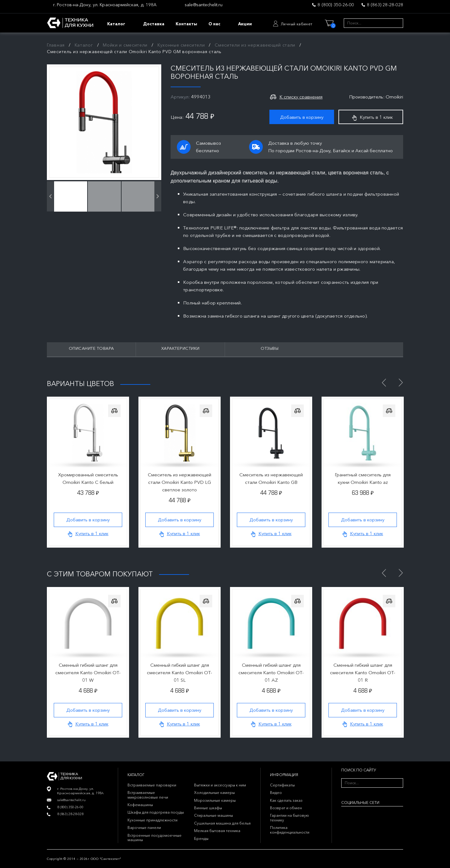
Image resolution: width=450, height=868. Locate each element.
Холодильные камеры (214, 793)
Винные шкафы (208, 808)
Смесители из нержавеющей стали (255, 45)
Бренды (201, 838)
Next (401, 383)
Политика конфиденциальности (290, 830)
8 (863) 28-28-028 (385, 5)
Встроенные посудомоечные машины (155, 838)
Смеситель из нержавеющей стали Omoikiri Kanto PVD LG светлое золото (180, 482)
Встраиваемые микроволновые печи (148, 795)
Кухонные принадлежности (152, 820)
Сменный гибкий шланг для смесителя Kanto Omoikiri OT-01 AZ (271, 672)
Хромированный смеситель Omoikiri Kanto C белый (88, 478)
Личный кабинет (297, 24)
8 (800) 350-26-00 (336, 5)
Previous (384, 383)
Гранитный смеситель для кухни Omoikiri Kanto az (363, 478)
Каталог (84, 45)
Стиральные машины (213, 815)
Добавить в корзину (302, 117)
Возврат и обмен (286, 808)
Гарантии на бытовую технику (290, 818)
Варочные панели (144, 828)
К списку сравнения (301, 97)
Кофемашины (140, 805)
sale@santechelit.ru (204, 5)
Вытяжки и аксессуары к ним (220, 785)
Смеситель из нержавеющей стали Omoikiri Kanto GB (271, 478)
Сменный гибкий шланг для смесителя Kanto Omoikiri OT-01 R (363, 672)
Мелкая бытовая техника (217, 831)
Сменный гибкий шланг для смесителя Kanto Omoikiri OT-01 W (88, 672)
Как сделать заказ (286, 800)
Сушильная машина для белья (222, 823)
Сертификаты (282, 785)
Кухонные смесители (181, 45)
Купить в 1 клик (372, 117)
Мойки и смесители (125, 45)
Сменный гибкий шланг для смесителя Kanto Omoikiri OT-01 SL (180, 672)
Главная (56, 45)
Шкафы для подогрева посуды (156, 812)
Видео (276, 793)
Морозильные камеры (215, 800)
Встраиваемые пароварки (152, 785)
